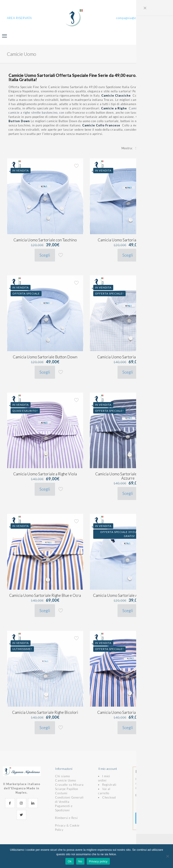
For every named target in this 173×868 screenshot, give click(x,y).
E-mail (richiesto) (152, 800)
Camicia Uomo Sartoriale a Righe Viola (45, 474)
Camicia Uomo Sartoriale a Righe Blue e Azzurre (128, 476)
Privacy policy (98, 861)
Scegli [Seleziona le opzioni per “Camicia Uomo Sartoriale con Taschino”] (45, 255)
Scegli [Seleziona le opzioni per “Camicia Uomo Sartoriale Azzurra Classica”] (128, 610)
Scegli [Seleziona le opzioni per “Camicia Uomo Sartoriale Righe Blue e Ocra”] (45, 610)
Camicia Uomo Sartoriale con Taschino (45, 240)
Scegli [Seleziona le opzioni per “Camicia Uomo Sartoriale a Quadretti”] (128, 372)
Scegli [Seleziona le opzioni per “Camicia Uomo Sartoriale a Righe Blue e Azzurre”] (128, 493)
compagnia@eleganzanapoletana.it (141, 18)
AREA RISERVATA (19, 18)
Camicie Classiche (117, 95)
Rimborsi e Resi (66, 818)
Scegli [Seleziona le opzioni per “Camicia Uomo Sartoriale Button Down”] (45, 372)
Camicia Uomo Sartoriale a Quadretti (128, 357)
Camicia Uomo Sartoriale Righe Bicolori (45, 712)
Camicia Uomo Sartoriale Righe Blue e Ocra (45, 595)
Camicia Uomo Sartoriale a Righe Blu (128, 240)
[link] (137, 148)
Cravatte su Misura (69, 785)
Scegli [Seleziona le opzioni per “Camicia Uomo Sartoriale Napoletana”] (128, 727)
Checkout (109, 797)
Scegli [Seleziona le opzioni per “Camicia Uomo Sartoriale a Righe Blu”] (128, 255)
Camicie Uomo (65, 780)
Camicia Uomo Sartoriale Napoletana (128, 712)
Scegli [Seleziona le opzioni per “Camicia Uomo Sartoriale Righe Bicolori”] (45, 727)
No (80, 861)
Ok (70, 861)
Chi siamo (62, 776)
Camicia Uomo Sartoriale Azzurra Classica (128, 595)
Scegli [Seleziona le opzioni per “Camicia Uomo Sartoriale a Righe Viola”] (45, 489)
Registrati (109, 785)
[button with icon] (10, 803)
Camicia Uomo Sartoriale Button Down (45, 357)
